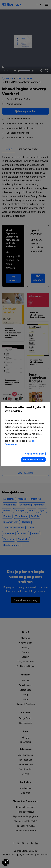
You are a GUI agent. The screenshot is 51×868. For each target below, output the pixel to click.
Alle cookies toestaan (33, 460)
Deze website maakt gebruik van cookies (26, 411)
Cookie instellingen (35, 454)
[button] (6, 862)
